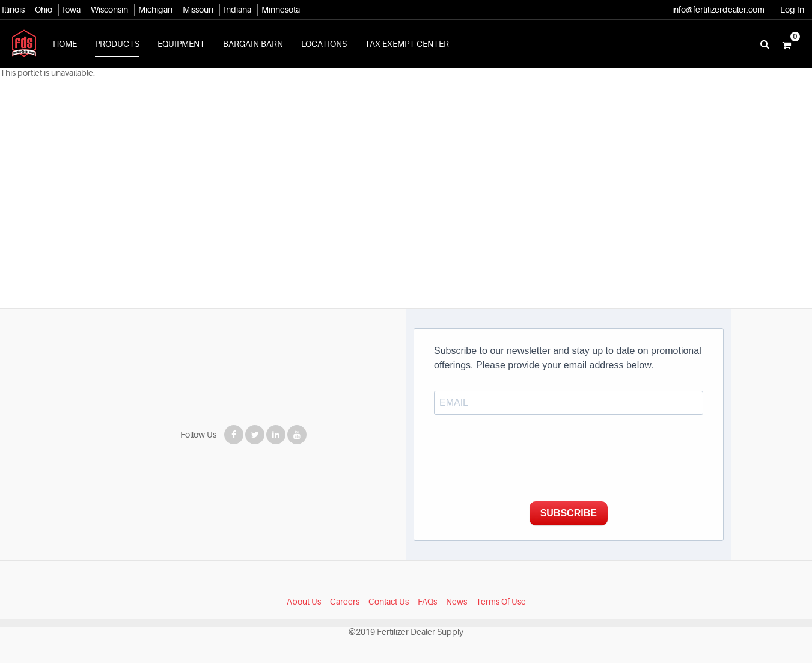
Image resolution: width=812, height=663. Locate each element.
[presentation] (525, 462)
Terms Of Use (501, 602)
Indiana (237, 10)
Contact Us (389, 602)
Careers (345, 602)
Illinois (13, 10)
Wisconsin (109, 10)
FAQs (427, 602)
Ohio (44, 10)
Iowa (72, 10)
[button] (787, 44)
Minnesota (281, 10)
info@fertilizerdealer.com (718, 10)
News (456, 602)
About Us (304, 602)
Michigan (155, 10)
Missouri (198, 10)
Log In (792, 10)
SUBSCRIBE (569, 513)
